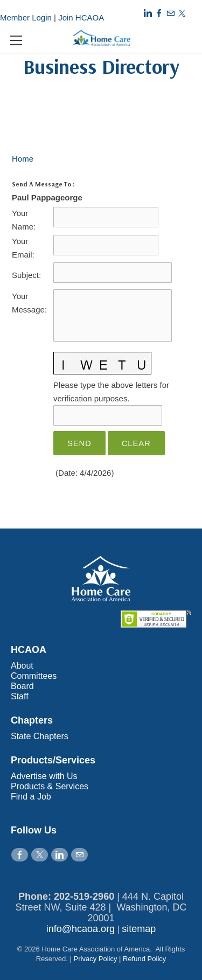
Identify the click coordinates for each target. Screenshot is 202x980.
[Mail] (170, 13)
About (22, 666)
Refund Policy (144, 959)
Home (23, 159)
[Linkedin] (148, 13)
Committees (34, 676)
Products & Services (50, 786)
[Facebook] (159, 13)
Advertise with (39, 776)
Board (22, 686)
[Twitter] (182, 13)
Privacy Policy (96, 959)
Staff (20, 696)
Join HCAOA (81, 18)
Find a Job (31, 797)
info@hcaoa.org (81, 929)
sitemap (139, 929)
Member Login (26, 18)
